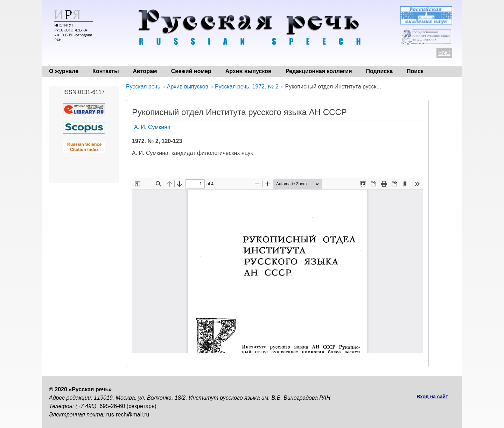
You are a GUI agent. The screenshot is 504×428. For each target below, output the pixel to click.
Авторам (145, 71)
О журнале (64, 71)
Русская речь (143, 87)
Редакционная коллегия (319, 71)
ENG (444, 53)
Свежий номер (191, 71)
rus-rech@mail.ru (128, 415)
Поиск (415, 71)
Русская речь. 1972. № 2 (247, 87)
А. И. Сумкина (152, 127)
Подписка (380, 71)
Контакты (106, 71)
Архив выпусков (248, 71)
